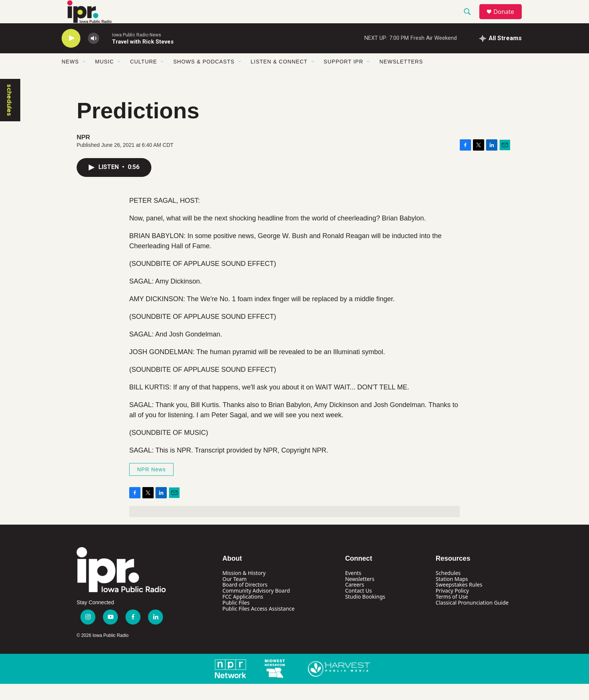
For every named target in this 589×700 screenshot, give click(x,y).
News (70, 78)
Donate (508, 20)
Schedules (448, 589)
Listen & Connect (279, 78)
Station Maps (452, 595)
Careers (355, 601)
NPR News (151, 486)
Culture (143, 78)
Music (104, 78)
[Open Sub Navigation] (85, 78)
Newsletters (401, 78)
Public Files (236, 619)
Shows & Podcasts (204, 78)
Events (353, 589)
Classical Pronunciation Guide (472, 619)
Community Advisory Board (256, 607)
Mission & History (244, 589)
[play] (71, 55)
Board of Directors (245, 601)
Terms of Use (452, 613)
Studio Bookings (365, 613)
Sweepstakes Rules (459, 601)
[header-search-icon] (471, 20)
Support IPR (344, 78)
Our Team (235, 595)
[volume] (94, 55)
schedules (9, 116)
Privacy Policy (452, 607)
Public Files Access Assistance (258, 625)
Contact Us (359, 607)
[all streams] (501, 54)
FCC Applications (243, 613)
